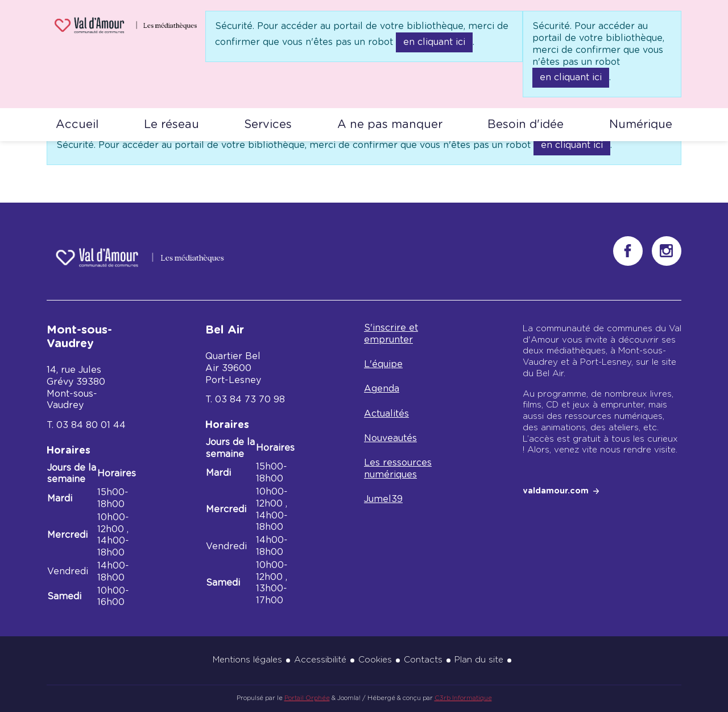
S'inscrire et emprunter (391, 334)
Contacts (423, 660)
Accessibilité (320, 660)
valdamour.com (556, 491)
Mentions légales (247, 660)
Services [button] (268, 125)
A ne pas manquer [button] (390, 125)
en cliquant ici (434, 42)
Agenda (382, 389)
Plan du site (479, 660)
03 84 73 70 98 (250, 400)
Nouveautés (390, 438)
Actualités (386, 414)
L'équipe (383, 364)
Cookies (375, 660)
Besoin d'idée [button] (526, 125)
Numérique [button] (641, 125)
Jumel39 (383, 499)
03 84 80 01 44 (91, 425)
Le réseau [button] (171, 125)
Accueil (77, 125)
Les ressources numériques (398, 469)
